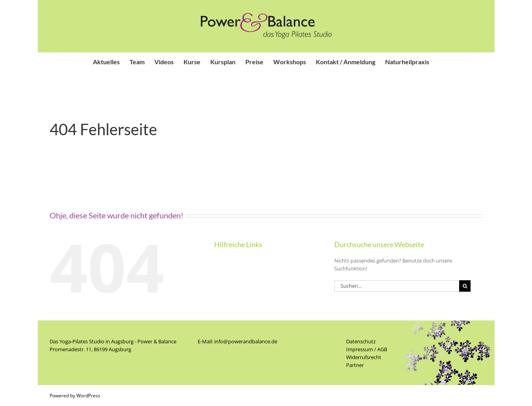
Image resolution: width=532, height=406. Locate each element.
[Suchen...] (397, 286)
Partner (355, 365)
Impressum (360, 349)
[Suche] (465, 286)
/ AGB (380, 349)
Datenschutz (361, 341)
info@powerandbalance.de (246, 341)
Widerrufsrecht (364, 357)
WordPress (88, 396)
